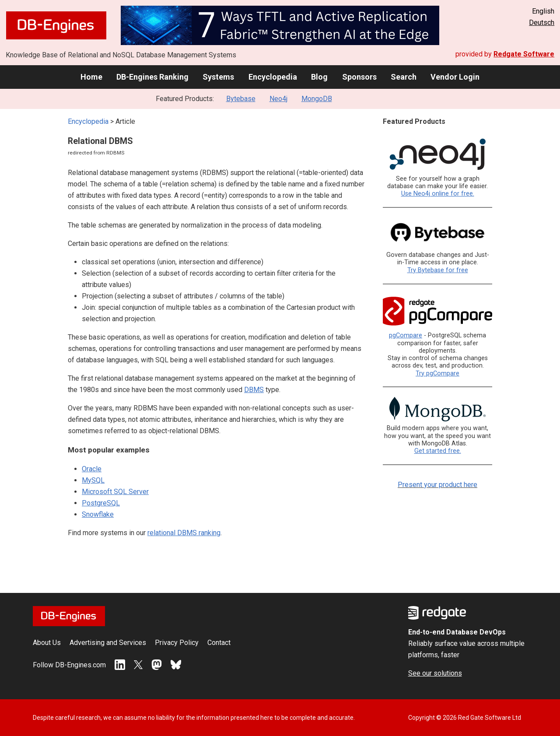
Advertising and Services (108, 643)
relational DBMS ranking (184, 533)
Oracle (92, 469)
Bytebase (241, 99)
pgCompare (406, 335)
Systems (218, 77)
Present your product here (437, 485)
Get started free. (438, 451)
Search (404, 77)
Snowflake (98, 514)
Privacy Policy (177, 643)
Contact (219, 643)
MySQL (93, 480)
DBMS (254, 390)
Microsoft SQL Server (115, 492)
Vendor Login (455, 77)
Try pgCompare (437, 373)
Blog (319, 77)
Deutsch (542, 23)
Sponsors (359, 77)
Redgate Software (524, 54)
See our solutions (435, 673)
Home (91, 77)
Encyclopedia (273, 77)
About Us (47, 643)
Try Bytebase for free (438, 270)
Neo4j (278, 99)
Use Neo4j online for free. (438, 194)
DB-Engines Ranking (152, 77)
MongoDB (317, 99)
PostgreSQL (101, 503)
